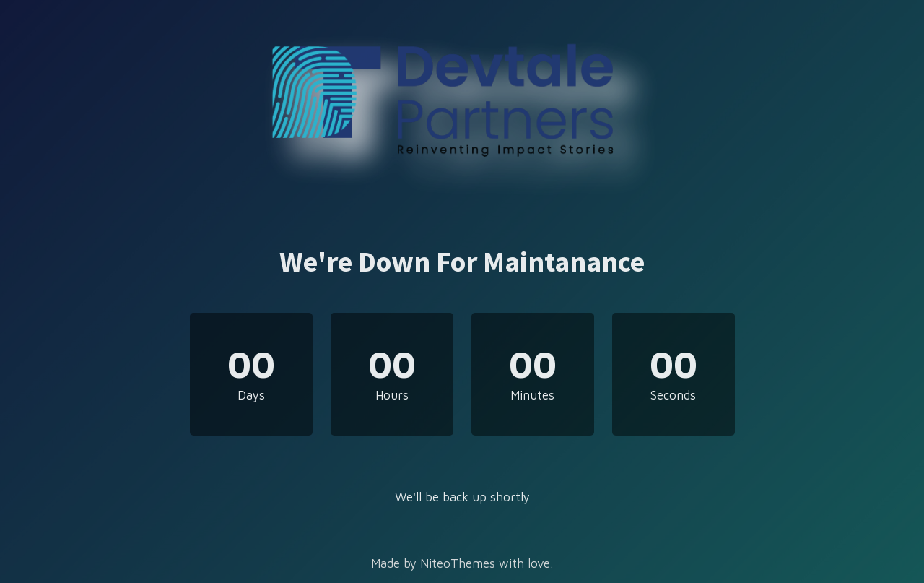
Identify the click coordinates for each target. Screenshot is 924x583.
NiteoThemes (458, 563)
